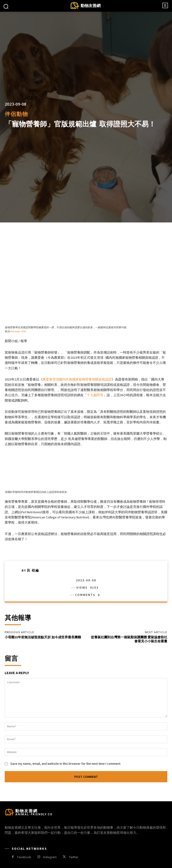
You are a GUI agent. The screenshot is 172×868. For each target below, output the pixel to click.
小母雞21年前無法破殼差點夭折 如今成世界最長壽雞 (43, 637)
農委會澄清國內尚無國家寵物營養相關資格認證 (77, 379)
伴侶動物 (16, 114)
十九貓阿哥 (95, 395)
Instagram (50, 857)
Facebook (24, 857)
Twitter (73, 857)
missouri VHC (18, 331)
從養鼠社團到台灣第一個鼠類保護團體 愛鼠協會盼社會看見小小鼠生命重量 (129, 639)
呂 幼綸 (33, 570)
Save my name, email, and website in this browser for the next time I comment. (66, 764)
